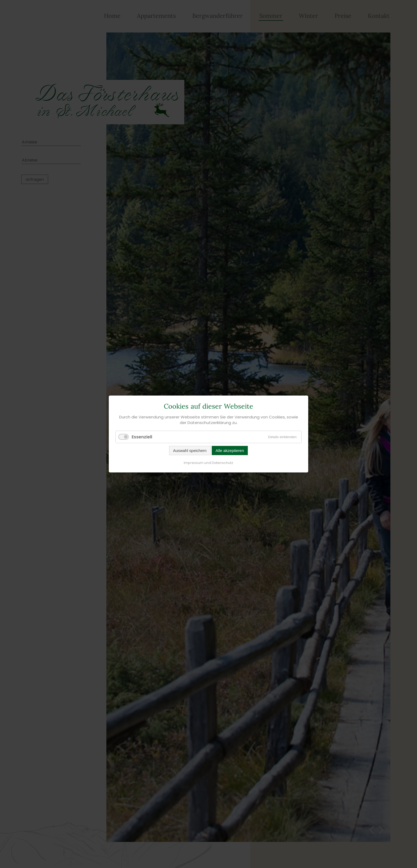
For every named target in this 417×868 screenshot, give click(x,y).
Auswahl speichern (190, 451)
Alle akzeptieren (230, 451)
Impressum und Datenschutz (208, 463)
